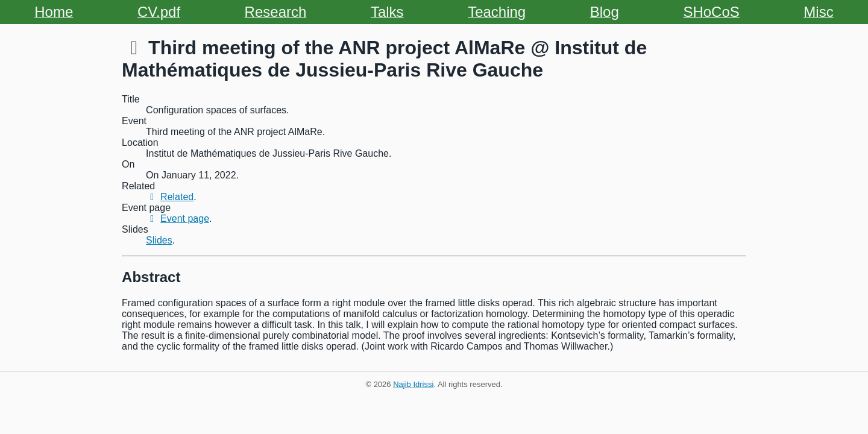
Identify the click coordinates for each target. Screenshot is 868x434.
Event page (178, 219)
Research (276, 12)
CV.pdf (159, 12)
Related (170, 197)
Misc (818, 12)
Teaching (497, 12)
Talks (387, 12)
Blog (605, 12)
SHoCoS (711, 12)
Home (54, 12)
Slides (159, 240)
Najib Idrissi (413, 384)
